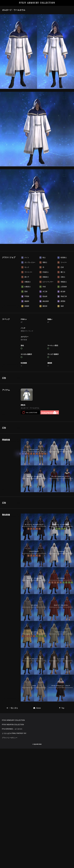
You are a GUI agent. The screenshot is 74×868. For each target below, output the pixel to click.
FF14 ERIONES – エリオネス (12, 821)
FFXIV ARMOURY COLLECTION (37, 3)
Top (62, 773)
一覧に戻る (12, 773)
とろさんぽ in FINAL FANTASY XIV (14, 826)
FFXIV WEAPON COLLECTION (13, 817)
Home (37, 773)
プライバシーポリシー (10, 830)
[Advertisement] (34, 389)
